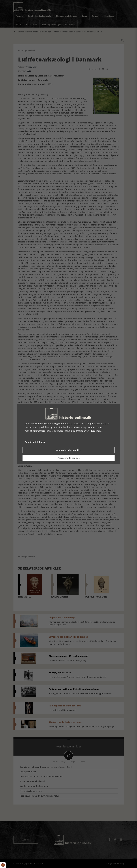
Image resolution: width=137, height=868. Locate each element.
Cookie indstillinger (35, 442)
